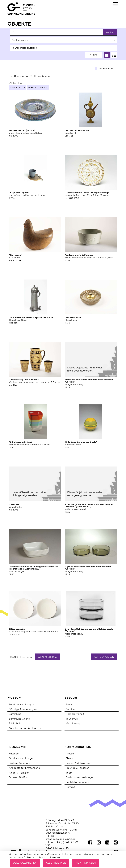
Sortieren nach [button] (64, 40)
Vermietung (73, 723)
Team (69, 773)
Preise (70, 704)
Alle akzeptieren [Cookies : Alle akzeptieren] (25, 863)
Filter (94, 55)
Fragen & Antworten (78, 763)
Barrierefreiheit (75, 714)
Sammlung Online (19, 719)
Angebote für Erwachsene (24, 768)
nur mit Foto (106, 69)
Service (70, 709)
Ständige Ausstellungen (23, 709)
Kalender (14, 754)
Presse (70, 754)
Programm (17, 747)
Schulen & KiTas (18, 777)
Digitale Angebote (19, 763)
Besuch (71, 698)
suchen (110, 32)
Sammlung (15, 714)
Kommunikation (78, 747)
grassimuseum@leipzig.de (61, 839)
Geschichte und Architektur (25, 728)
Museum (14, 698)
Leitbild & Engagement (79, 782)
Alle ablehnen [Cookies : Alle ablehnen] (56, 863)
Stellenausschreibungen (80, 777)
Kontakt (70, 787)
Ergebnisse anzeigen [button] (64, 48)
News (69, 758)
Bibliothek (15, 723)
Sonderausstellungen (21, 704)
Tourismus (72, 719)
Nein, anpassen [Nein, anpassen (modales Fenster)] (86, 863)
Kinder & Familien (19, 773)
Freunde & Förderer (77, 768)
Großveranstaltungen (21, 758)
